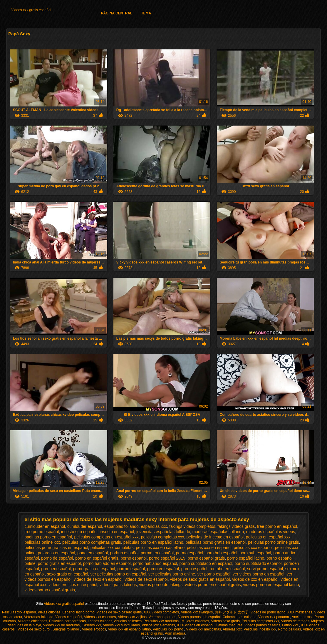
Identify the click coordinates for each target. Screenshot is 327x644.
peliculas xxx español (253, 548)
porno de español (57, 558)
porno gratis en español (59, 563)
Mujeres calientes (195, 621)
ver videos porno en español (259, 574)
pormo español (190, 553)
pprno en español (163, 569)
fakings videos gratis (236, 526)
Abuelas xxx (232, 629)
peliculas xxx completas (112, 548)
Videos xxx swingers (197, 612)
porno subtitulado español (258, 563)
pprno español (194, 569)
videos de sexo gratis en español (200, 579)
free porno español (42, 532)
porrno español (131, 569)
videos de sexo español (146, 579)
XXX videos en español (196, 625)
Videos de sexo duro (34, 629)
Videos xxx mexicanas (203, 629)
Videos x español (69, 617)
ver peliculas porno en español (118, 574)
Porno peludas (290, 629)
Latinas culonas (100, 621)
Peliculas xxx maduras (162, 621)
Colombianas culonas (240, 617)
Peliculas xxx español (19, 612)
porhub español (124, 553)
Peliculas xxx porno (168, 629)
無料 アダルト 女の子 (232, 612)
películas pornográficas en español (56, 548)
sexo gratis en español (68, 574)
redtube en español (227, 569)
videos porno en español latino (271, 585)
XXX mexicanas (300, 612)
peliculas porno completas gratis (92, 542)
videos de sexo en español (98, 579)
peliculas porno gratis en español (216, 542)
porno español (134, 558)
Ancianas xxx (302, 617)
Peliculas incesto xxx (260, 629)
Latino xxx (290, 625)
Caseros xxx (91, 625)
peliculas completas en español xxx (106, 537)
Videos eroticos (94, 629)
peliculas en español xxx (268, 537)
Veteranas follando (39, 617)
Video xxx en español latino (130, 629)
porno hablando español (155, 563)
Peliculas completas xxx (260, 621)
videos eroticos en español (73, 585)
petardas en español (57, 553)
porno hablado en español (107, 563)
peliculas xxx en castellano (160, 548)
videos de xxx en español (255, 579)
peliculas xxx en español (209, 548)
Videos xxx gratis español (31, 10)
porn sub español (255, 553)
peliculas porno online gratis (274, 542)
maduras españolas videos (271, 532)
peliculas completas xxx (163, 537)
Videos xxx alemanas (158, 625)
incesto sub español (79, 532)
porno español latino (246, 558)
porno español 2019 (167, 558)
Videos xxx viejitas (132, 617)
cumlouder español (85, 526)
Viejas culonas (49, 612)
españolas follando (121, 526)
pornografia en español (94, 569)
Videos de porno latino (268, 612)
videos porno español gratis (50, 590)
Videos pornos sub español (199, 617)
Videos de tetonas (295, 621)
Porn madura (175, 633)
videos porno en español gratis (213, 585)
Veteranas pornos (162, 617)
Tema (146, 13)
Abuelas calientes (128, 621)
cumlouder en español (45, 526)
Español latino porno (78, 612)
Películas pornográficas (67, 621)
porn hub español (221, 553)
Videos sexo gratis (225, 621)
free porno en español (277, 526)
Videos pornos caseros (262, 625)
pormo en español (157, 553)
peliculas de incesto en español (215, 537)
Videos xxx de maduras (62, 625)
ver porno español (214, 574)
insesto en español (117, 532)
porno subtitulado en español (206, 563)
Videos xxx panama (274, 617)
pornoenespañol (56, 569)
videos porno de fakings (161, 585)
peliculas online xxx (42, 542)
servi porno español (265, 569)
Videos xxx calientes (100, 617)
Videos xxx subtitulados (121, 625)
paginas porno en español (48, 537)
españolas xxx (154, 526)
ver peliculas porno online (172, 574)
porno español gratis (206, 558)
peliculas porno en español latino (153, 542)
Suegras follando (66, 629)
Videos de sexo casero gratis (119, 612)
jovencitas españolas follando (163, 532)
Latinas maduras (229, 625)
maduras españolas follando (218, 532)
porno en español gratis (97, 558)
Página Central (116, 13)
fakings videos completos (192, 526)
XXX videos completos (161, 612)
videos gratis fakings (118, 585)
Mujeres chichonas (32, 621)
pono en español (93, 553)
